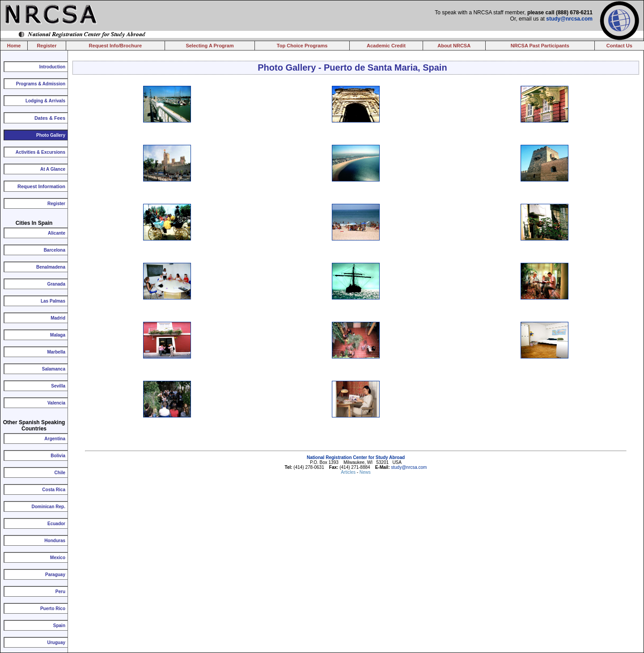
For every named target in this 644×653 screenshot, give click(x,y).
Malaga (58, 335)
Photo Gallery (51, 135)
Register (47, 46)
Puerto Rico (53, 609)
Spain (59, 626)
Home (14, 46)
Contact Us (619, 46)
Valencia (56, 403)
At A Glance (53, 169)
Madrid (58, 318)
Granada (56, 284)
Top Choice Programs (302, 46)
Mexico (58, 558)
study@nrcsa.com (569, 19)
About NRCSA (454, 46)
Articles (349, 472)
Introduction (52, 67)
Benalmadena (51, 267)
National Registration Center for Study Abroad (356, 457)
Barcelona (55, 250)
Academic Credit (386, 46)
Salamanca (54, 369)
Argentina (55, 439)
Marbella (56, 352)
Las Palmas (53, 301)
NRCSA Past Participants (540, 46)
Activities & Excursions (40, 152)
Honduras (55, 541)
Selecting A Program (210, 46)
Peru (60, 592)
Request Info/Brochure (116, 46)
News (365, 472)
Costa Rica (54, 490)
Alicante (57, 233)
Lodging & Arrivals (45, 101)
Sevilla (58, 386)
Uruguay (56, 642)
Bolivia (58, 456)
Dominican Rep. (48, 507)
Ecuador (56, 524)
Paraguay (55, 575)
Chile (60, 473)
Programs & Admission (41, 84)
